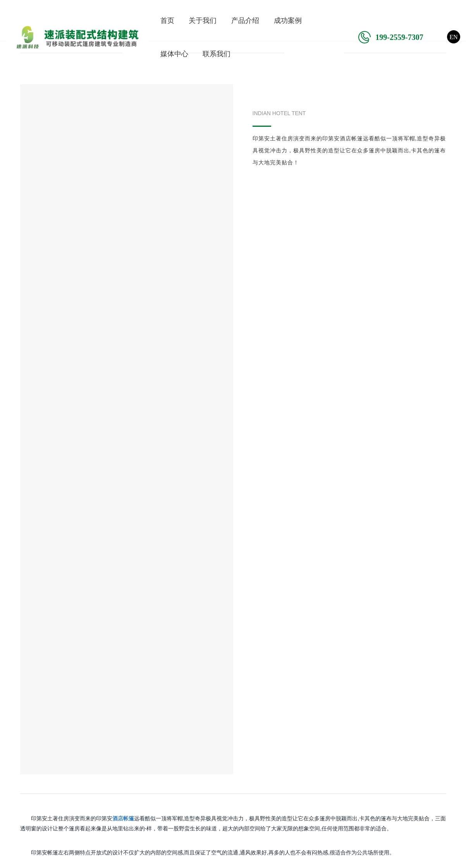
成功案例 (288, 21)
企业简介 (17, 731)
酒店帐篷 (91, 796)
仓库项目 (165, 770)
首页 (167, 21)
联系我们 (217, 54)
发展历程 (17, 757)
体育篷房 (91, 744)
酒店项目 (165, 783)
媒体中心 (174, 54)
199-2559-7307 (391, 37)
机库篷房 (91, 731)
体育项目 (165, 744)
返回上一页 (233, 556)
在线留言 (187, 651)
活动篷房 (91, 770)
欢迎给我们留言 (404, 728)
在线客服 (394, 714)
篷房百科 (239, 757)
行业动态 (239, 744)
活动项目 (165, 757)
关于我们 (203, 21)
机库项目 (165, 731)
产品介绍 (245, 21)
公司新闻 (239, 731)
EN (453, 37)
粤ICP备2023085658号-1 (312, 853)
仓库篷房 (91, 757)
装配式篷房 (94, 783)
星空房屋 (91, 809)
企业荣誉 (17, 744)
